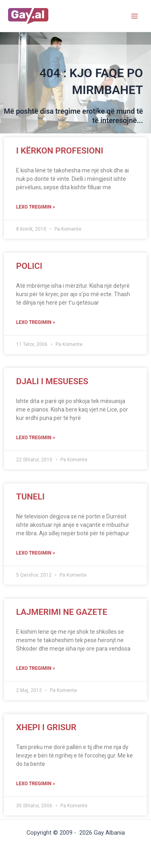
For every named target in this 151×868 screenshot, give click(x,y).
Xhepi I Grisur (46, 727)
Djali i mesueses (52, 381)
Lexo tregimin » (36, 207)
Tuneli (30, 497)
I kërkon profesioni (60, 151)
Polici (29, 266)
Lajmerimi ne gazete (62, 612)
